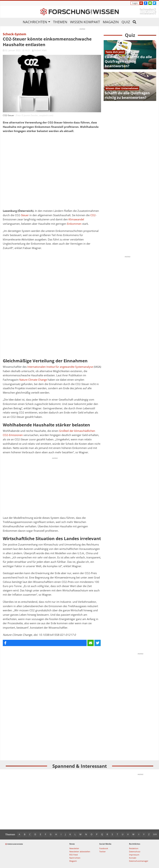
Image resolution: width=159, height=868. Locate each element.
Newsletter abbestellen (80, 851)
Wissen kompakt (85, 22)
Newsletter (74, 848)
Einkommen (74, 224)
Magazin (111, 22)
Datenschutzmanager (139, 861)
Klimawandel (76, 219)
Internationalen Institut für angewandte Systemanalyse (60, 367)
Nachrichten (35, 22)
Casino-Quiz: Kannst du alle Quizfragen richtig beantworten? (128, 61)
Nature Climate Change (33, 380)
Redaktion (134, 848)
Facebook (104, 848)
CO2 (93, 215)
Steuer (25, 215)
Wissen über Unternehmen (122, 88)
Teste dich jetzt (115, 52)
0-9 (155, 834)
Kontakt (133, 858)
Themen (60, 22)
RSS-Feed (74, 855)
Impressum (134, 855)
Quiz (126, 22)
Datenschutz (135, 851)
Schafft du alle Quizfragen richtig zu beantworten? (127, 95)
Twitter (103, 851)
